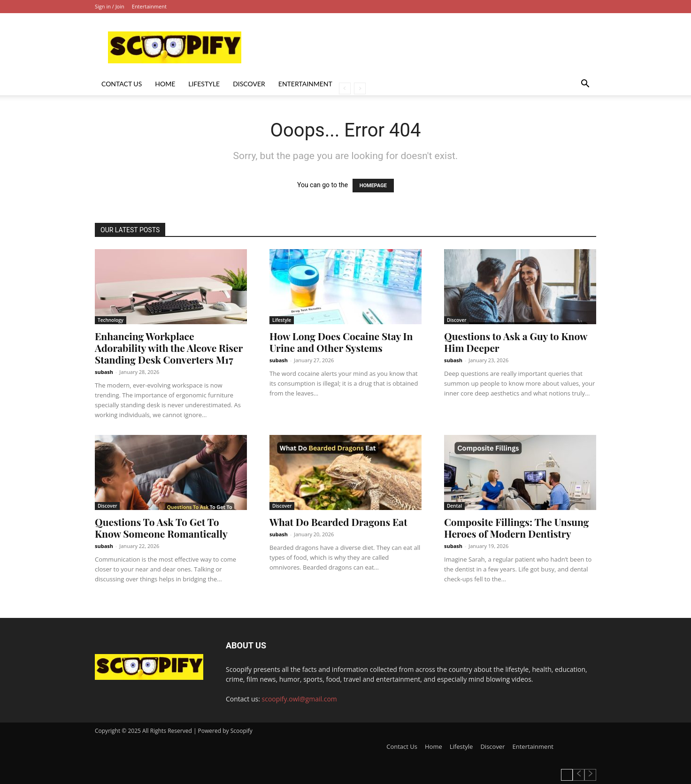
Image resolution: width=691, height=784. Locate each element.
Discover (249, 84)
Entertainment (149, 6)
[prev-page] (345, 88)
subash (104, 372)
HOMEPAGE (373, 186)
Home (165, 84)
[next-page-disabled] (360, 88)
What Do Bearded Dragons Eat (338, 522)
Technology (111, 320)
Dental (454, 506)
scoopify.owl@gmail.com (299, 699)
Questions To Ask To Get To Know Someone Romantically (161, 528)
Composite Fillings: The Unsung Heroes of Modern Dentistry (516, 528)
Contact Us (122, 84)
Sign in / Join (110, 6)
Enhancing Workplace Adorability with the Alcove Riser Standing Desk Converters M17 (169, 348)
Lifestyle (204, 84)
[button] (585, 85)
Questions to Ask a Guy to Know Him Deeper (516, 342)
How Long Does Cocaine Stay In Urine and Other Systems (341, 342)
